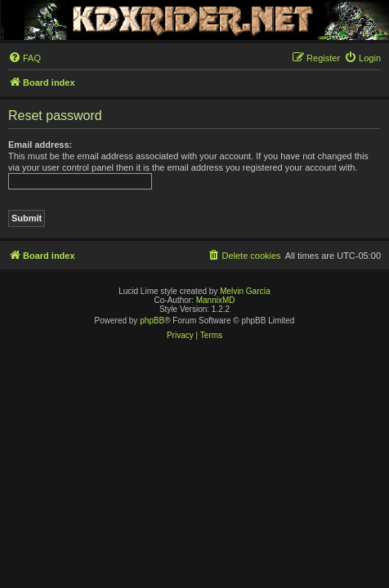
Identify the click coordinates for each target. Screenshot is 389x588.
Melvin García (245, 291)
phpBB (152, 321)
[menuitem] (25, 58)
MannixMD (216, 300)
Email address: (40, 145)
